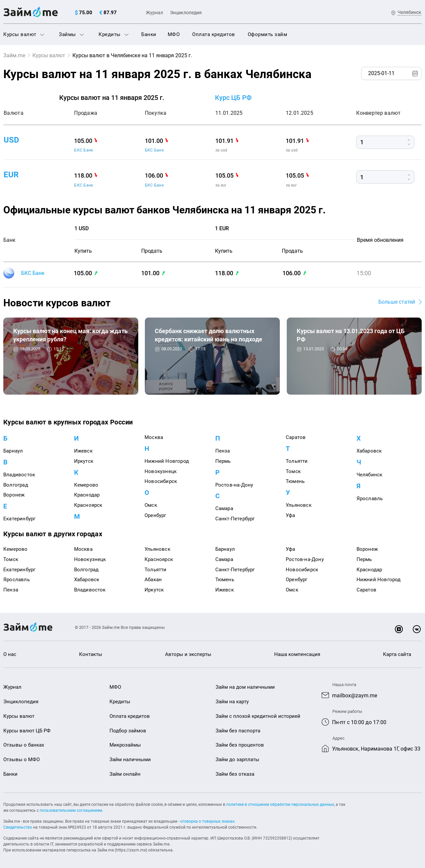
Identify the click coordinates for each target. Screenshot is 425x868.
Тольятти (297, 461)
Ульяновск (299, 505)
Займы (71, 34)
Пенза (223, 451)
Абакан (153, 580)
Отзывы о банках (24, 745)
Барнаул (13, 451)
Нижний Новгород (167, 461)
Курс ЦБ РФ (233, 98)
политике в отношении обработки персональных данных (280, 804)
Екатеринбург (19, 519)
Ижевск (83, 451)
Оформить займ (268, 34)
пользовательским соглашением (71, 810)
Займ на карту (232, 702)
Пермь (223, 461)
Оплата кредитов (214, 34)
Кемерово (86, 485)
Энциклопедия (186, 13)
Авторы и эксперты (188, 654)
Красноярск (88, 505)
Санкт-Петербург (235, 519)
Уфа (291, 515)
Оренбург (155, 515)
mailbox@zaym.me (355, 695)
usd (11, 140)
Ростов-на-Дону (234, 485)
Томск (293, 471)
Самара (224, 508)
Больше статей (397, 302)
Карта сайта (397, 654)
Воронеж (14, 495)
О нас (10, 654)
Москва (154, 437)
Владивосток (19, 475)
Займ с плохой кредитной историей (258, 716)
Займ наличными (130, 759)
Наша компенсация (297, 654)
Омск (151, 505)
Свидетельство (18, 827)
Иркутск (84, 461)
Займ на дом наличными (245, 687)
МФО (174, 34)
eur (11, 175)
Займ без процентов (240, 745)
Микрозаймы (125, 745)
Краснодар (87, 495)
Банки (149, 34)
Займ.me (14, 55)
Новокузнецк (161, 471)
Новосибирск (161, 481)
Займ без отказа (235, 774)
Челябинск (370, 475)
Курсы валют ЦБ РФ (27, 731)
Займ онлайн (125, 774)
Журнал (154, 13)
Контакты (91, 654)
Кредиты (114, 34)
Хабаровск (369, 451)
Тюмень (295, 481)
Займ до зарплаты (237, 759)
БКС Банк (84, 150)
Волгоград (16, 485)
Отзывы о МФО (21, 759)
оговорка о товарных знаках (207, 821)
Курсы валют (24, 34)
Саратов (296, 437)
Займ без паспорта (238, 731)
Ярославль (370, 499)
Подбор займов (128, 731)
